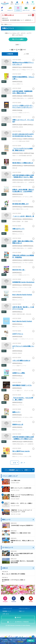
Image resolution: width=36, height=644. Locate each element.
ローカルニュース (8, 547)
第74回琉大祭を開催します (21, 204)
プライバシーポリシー (24, 608)
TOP (2, 24)
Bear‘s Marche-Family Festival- (22, 295)
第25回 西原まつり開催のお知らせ (23, 163)
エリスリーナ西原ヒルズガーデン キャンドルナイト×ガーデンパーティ (23, 107)
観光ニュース (6, 520)
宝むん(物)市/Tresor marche (21, 451)
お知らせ (5, 568)
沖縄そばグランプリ (18, 229)
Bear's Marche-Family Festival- (22, 321)
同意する (31, 641)
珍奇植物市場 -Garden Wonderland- (23, 282)
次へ (22, 463)
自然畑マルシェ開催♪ (19, 373)
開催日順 (11, 54)
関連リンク (22, 611)
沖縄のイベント (8, 24)
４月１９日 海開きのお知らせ (21, 361)
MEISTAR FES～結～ (19, 270)
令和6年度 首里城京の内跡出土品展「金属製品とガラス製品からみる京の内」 (23, 439)
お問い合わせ (6, 614)
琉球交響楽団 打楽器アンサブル (22, 385)
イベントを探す (19, 39)
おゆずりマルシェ (18, 334)
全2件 (30, 15)
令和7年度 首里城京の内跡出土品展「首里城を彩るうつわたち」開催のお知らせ (23, 177)
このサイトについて (7, 608)
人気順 (27, 54)
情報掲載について (7, 611)
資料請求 (19, 617)
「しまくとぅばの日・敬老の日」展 (23, 216)
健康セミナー (16, 412)
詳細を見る (20, 642)
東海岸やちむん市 (18, 424)
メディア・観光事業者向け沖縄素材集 (19, 622)
